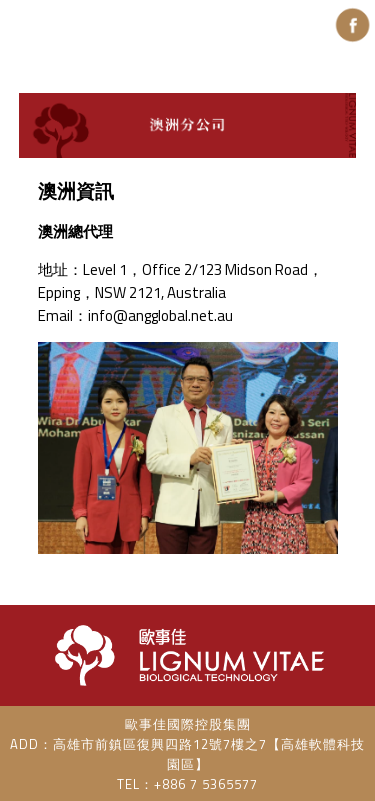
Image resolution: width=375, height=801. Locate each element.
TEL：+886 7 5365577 (187, 784)
